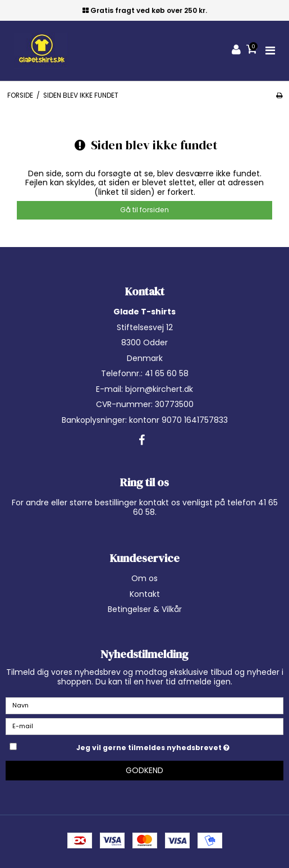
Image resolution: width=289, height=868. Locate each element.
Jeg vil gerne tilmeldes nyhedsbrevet (180, 746)
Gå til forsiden (144, 210)
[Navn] (144, 705)
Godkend (144, 770)
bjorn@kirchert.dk (159, 389)
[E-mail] (144, 726)
